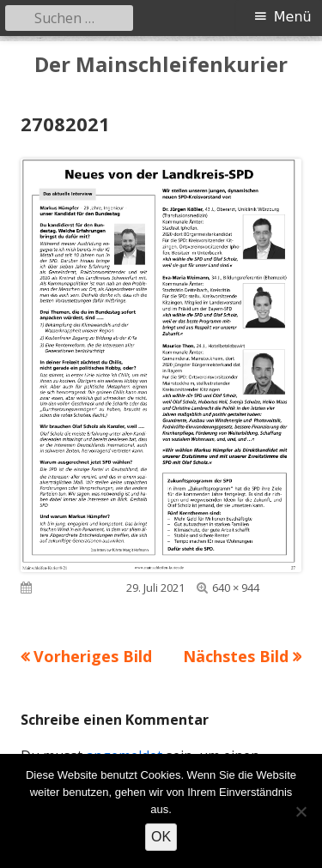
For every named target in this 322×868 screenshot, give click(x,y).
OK (161, 837)
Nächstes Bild (236, 656)
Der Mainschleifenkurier (161, 65)
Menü (293, 17)
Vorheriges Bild (93, 656)
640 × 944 (236, 588)
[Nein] (301, 811)
